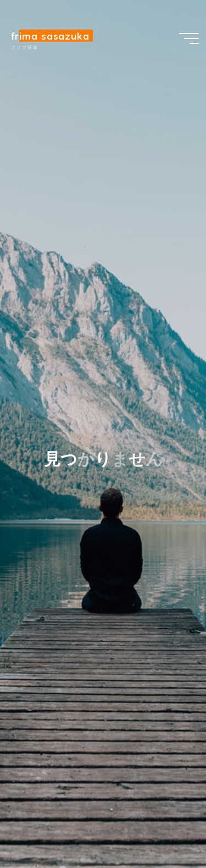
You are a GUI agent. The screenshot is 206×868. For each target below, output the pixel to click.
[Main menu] (189, 39)
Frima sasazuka (50, 36)
